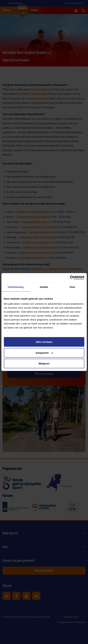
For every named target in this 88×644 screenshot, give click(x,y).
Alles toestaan (44, 342)
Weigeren (44, 363)
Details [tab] (44, 287)
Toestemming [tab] (16, 287)
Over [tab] (72, 287)
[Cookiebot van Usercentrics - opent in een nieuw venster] (70, 278)
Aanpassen (44, 353)
